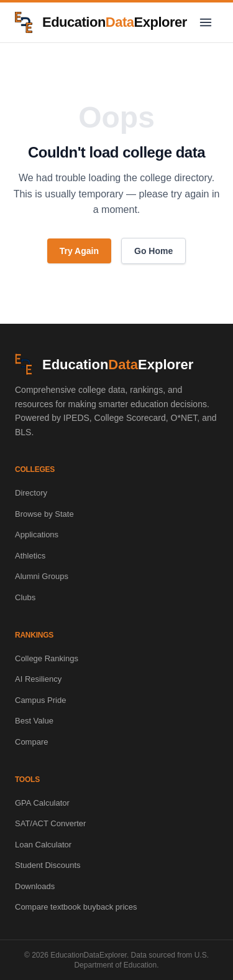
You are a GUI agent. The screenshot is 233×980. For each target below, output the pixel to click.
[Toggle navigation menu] (206, 22)
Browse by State (44, 514)
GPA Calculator (42, 803)
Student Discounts (48, 865)
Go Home (153, 251)
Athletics (30, 556)
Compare (31, 742)
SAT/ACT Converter (50, 823)
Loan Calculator (43, 845)
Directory (31, 493)
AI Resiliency (38, 679)
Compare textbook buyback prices (76, 907)
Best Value (34, 721)
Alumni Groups (42, 576)
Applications (37, 535)
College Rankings (47, 658)
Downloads (35, 886)
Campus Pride (40, 700)
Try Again (79, 251)
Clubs (25, 597)
